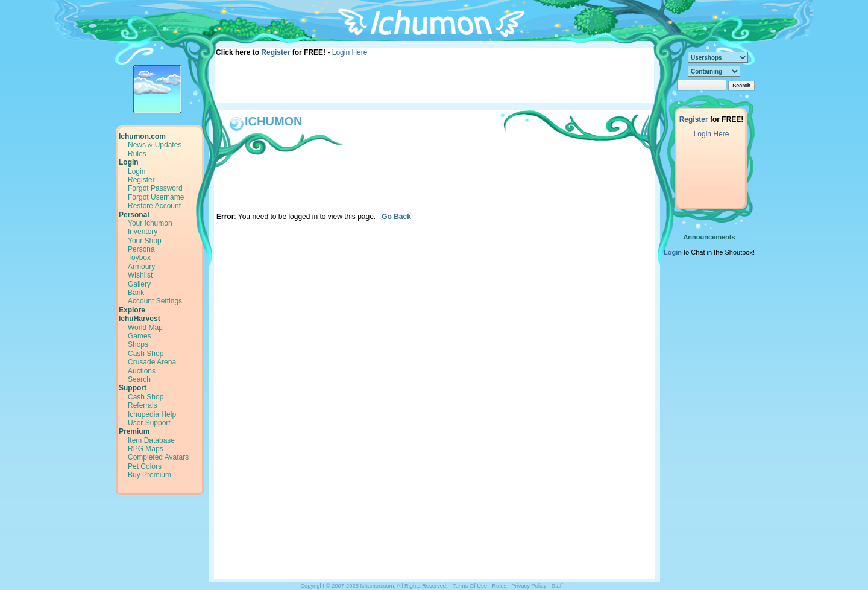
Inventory (143, 232)
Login (129, 162)
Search (139, 379)
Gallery (139, 284)
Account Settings (155, 301)
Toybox (139, 258)
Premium (134, 431)
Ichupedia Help (152, 414)
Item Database (151, 440)
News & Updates (155, 145)
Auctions (142, 371)
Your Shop (145, 241)
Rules (137, 154)
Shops (138, 344)
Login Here (350, 52)
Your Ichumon (150, 223)
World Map (145, 328)
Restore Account (154, 206)
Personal (134, 215)
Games (140, 336)
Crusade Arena (152, 362)
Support (133, 388)
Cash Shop (146, 354)
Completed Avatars (158, 457)
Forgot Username (156, 197)
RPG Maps (146, 449)
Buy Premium (149, 475)
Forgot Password (155, 188)
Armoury (141, 267)
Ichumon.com (142, 136)
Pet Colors (145, 466)
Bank (136, 293)
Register (275, 52)
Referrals (143, 405)
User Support (149, 423)
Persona (141, 249)
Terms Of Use (470, 586)
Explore (132, 310)
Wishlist (140, 275)
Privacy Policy (529, 586)
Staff (557, 586)
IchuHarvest (140, 319)
